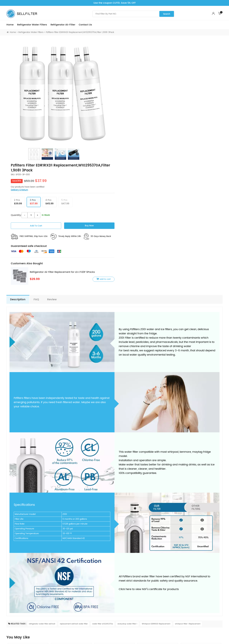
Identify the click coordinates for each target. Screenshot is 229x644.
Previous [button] (10, 545)
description (18, 178)
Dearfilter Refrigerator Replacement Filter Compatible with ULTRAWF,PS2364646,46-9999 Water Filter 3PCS (115, 556)
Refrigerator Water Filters (32, 25)
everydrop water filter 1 (127, 502)
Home (10, 25)
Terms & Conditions (70, 611)
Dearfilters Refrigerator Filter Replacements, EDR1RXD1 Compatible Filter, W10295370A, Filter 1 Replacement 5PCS (28, 556)
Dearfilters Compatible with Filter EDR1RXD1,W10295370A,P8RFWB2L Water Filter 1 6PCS (71, 556)
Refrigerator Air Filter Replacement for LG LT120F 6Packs (170, 150)
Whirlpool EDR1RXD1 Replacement (156, 502)
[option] (60, 93)
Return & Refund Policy (71, 606)
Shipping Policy (68, 601)
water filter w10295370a (103, 502)
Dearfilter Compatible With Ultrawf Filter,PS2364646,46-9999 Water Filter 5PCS (201, 556)
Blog (117, 599)
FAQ (36, 178)
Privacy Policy (67, 595)
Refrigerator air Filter (63, 25)
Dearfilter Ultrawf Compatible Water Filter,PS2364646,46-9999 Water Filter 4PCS (158, 556)
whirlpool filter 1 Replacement (188, 502)
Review (52, 178)
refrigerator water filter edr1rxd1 (42, 502)
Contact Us (85, 25)
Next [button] (219, 545)
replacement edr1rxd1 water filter (74, 502)
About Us (119, 603)
